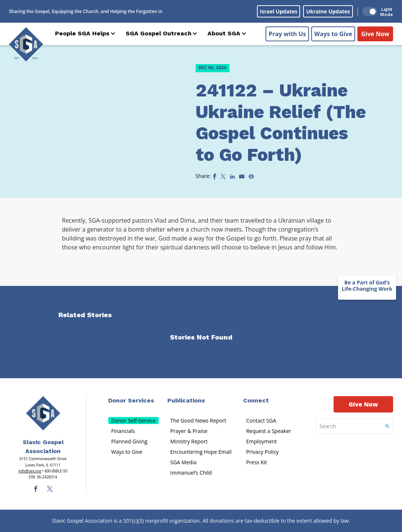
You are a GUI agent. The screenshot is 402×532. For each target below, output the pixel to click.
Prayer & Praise (189, 431)
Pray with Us (287, 34)
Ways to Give (333, 34)
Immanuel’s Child (191, 473)
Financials (123, 431)
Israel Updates (279, 11)
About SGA (224, 33)
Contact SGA (261, 420)
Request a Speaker (269, 431)
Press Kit (257, 462)
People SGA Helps (82, 33)
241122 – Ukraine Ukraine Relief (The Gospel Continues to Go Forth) (281, 122)
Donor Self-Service (134, 420)
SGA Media (184, 462)
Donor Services (131, 400)
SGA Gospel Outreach (159, 33)
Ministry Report (189, 441)
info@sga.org (30, 471)
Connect (256, 400)
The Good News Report (198, 420)
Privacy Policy (262, 452)
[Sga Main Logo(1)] (43, 413)
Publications (186, 400)
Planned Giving (129, 441)
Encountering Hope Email (201, 452)
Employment (262, 441)
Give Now (375, 34)
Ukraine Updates (328, 11)
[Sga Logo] (26, 44)
